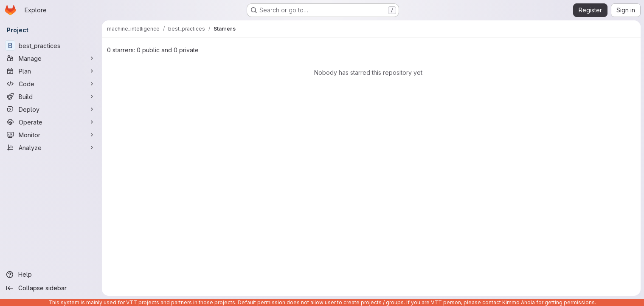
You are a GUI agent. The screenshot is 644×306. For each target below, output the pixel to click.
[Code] (51, 84)
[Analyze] (51, 147)
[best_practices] (51, 45)
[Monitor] (51, 135)
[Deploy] (51, 109)
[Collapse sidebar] (51, 288)
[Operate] (51, 122)
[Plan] (51, 71)
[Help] (51, 275)
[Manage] (51, 58)
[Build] (51, 96)
